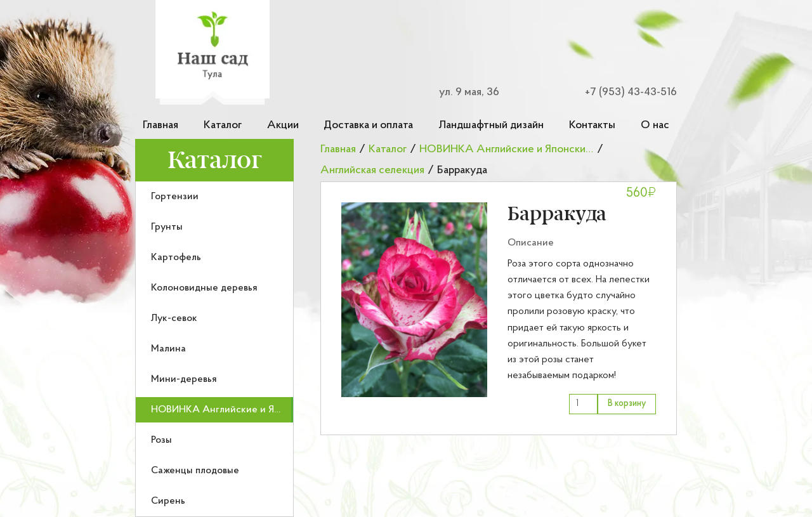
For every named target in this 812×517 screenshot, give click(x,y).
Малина (168, 349)
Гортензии (175, 197)
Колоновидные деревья (204, 288)
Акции (283, 125)
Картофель (176, 258)
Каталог (223, 125)
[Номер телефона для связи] (623, 92)
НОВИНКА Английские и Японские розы (244, 410)
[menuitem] (214, 197)
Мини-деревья (184, 379)
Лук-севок (174, 318)
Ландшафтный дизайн (491, 125)
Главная (160, 125)
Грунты (167, 227)
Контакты (592, 125)
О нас (655, 125)
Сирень (168, 501)
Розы (161, 440)
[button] (414, 300)
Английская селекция (372, 170)
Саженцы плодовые (195, 471)
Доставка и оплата (368, 125)
